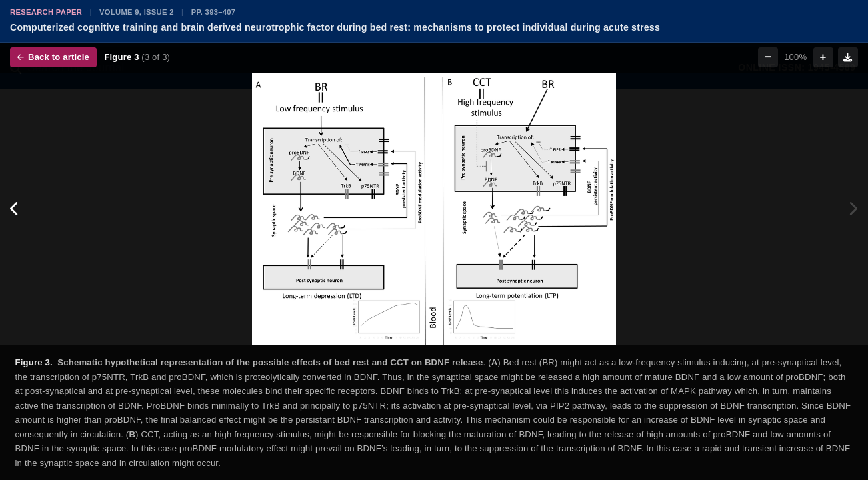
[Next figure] (853, 209)
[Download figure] (848, 57)
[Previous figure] (15, 209)
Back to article (53, 57)
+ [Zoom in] (823, 57)
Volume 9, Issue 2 (137, 12)
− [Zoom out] (768, 57)
